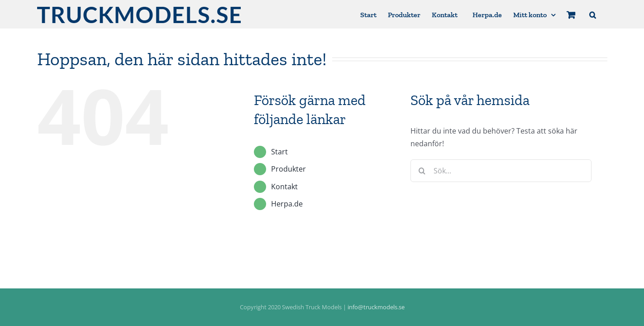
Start (279, 152)
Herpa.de (287, 204)
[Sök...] (501, 171)
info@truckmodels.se (376, 307)
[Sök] (422, 171)
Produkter (289, 169)
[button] (604, 14)
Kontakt (284, 187)
